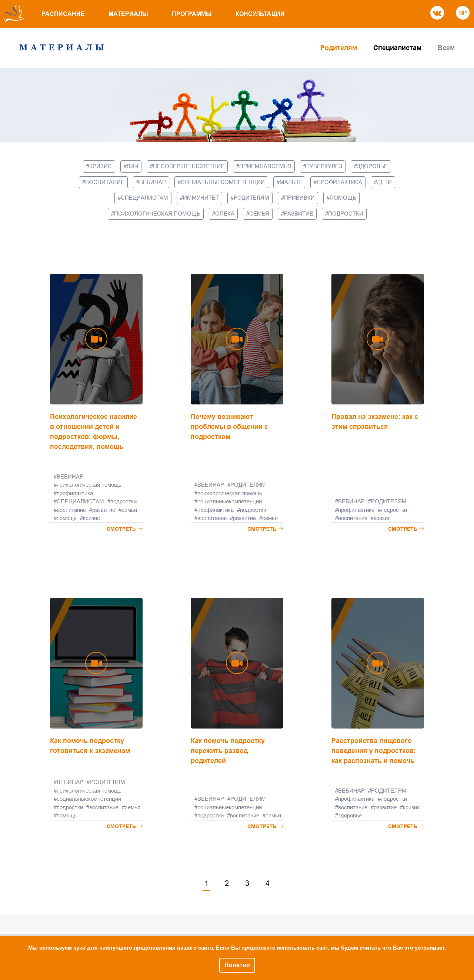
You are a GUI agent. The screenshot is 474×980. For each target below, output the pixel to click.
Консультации (260, 14)
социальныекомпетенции (223, 182)
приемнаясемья (265, 166)
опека (225, 214)
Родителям (339, 48)
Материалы (128, 14)
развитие (299, 214)
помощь (343, 198)
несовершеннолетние (189, 166)
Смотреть (125, 529)
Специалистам (397, 48)
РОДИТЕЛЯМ (251, 198)
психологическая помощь (157, 214)
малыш (291, 182)
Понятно (237, 965)
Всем (446, 48)
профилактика (339, 182)
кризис (101, 166)
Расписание (63, 14)
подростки (346, 214)
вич (132, 166)
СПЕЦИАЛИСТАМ (144, 198)
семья (259, 214)
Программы (192, 14)
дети (384, 182)
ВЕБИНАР (153, 182)
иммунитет (201, 198)
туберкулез (324, 166)
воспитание (105, 182)
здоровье (372, 166)
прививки (299, 198)
